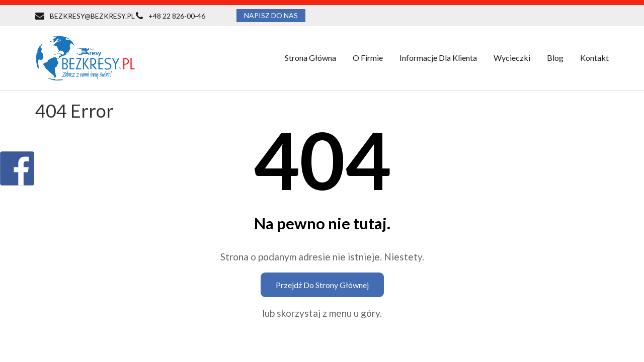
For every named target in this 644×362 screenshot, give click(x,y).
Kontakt (594, 58)
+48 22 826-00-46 (177, 16)
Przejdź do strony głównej (322, 285)
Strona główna (310, 58)
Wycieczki (512, 58)
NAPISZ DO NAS (271, 15)
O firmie (368, 58)
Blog (555, 58)
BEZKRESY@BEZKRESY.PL (92, 16)
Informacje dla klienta (438, 58)
